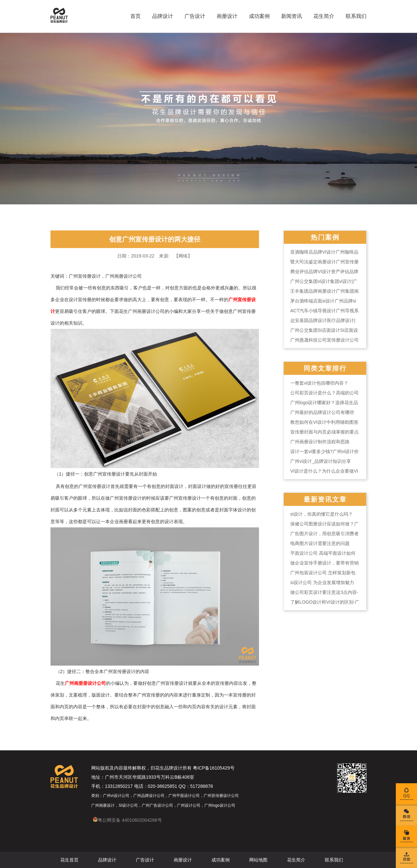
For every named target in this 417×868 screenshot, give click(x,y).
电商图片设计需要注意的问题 (320, 543)
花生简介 (324, 16)
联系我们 (356, 16)
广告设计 (195, 16)
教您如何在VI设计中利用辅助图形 (324, 422)
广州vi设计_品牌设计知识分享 (321, 461)
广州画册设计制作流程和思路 (320, 442)
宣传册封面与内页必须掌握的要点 (324, 432)
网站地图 (258, 860)
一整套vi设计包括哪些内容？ (319, 383)
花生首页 (69, 860)
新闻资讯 (292, 16)
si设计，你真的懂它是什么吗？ (322, 514)
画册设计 (227, 16)
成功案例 (259, 16)
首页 (136, 16)
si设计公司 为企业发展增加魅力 (322, 582)
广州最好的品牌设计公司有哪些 (322, 412)
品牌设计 (163, 16)
